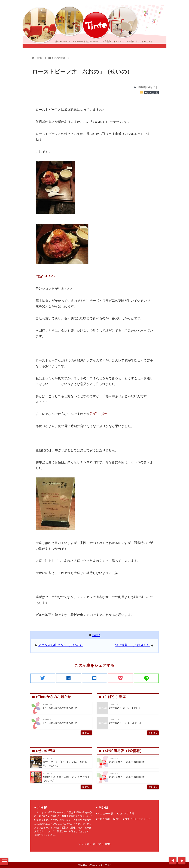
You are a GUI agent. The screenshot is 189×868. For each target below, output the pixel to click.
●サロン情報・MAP (107, 819)
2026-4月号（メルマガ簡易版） (128, 777)
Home (96, 635)
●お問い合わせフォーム (137, 819)
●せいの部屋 (151, 93)
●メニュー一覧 (104, 813)
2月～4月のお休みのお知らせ (60, 723)
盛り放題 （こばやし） (132, 645)
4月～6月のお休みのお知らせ (60, 708)
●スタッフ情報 (125, 813)
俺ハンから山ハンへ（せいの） (60, 645)
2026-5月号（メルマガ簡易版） (128, 762)
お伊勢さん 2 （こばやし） (125, 708)
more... (86, 733)
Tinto (107, 844)
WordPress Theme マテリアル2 (94, 865)
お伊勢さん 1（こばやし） (126, 723)
